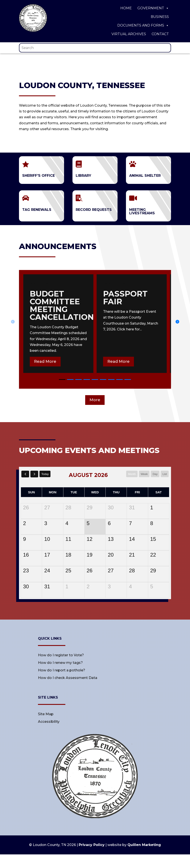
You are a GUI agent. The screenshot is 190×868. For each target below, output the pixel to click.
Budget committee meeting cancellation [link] (62, 305)
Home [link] (126, 8)
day (154, 474)
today (47, 474)
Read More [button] (45, 361)
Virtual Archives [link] (129, 34)
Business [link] (160, 17)
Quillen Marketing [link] (144, 845)
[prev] (26, 474)
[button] (177, 322)
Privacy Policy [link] (92, 845)
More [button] (95, 400)
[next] (35, 474)
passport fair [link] (125, 298)
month (129, 474)
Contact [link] (160, 34)
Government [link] (153, 8)
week (142, 474)
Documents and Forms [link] (143, 25)
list (164, 474)
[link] (33, 31)
